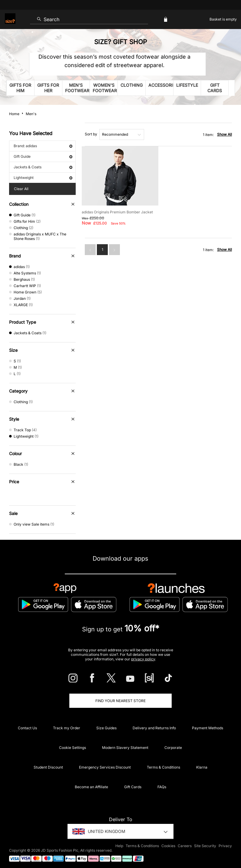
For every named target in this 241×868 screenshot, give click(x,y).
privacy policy (143, 659)
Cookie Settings (73, 748)
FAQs (162, 787)
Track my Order (67, 728)
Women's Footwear (105, 88)
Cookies (168, 846)
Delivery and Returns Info (154, 728)
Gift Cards (215, 88)
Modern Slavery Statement (125, 748)
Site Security (205, 846)
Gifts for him (20, 88)
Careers (185, 846)
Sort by (91, 134)
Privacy (225, 846)
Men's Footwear (77, 88)
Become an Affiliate (91, 787)
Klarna (202, 767)
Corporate (173, 748)
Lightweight (43, 178)
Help (119, 846)
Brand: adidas (43, 146)
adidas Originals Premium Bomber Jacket (117, 212)
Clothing (132, 85)
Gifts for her (48, 88)
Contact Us (27, 728)
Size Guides (106, 728)
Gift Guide (43, 156)
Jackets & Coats (43, 167)
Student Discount (48, 767)
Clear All (21, 189)
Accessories (161, 85)
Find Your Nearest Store (120, 701)
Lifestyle (187, 85)
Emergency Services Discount (105, 767)
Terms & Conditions (163, 767)
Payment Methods (208, 728)
